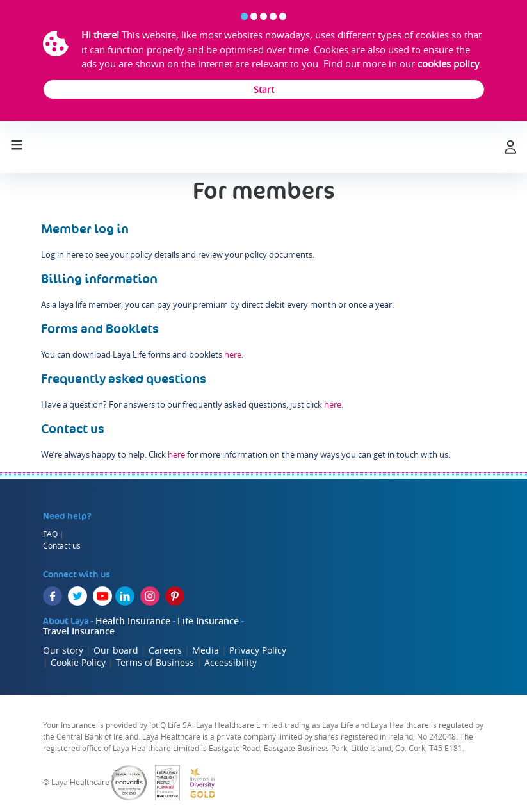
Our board (116, 650)
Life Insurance (208, 621)
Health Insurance (133, 621)
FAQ (50, 534)
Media (206, 650)
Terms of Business (155, 662)
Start (264, 89)
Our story (63, 650)
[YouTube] (102, 596)
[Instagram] (150, 596)
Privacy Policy (258, 650)
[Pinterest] (175, 596)
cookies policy (449, 63)
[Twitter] (77, 596)
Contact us (62, 545)
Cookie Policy (78, 662)
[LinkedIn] (125, 596)
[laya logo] (263, 147)
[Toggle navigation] (17, 144)
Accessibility (231, 662)
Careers (165, 650)
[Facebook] (53, 596)
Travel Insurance (79, 631)
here (233, 354)
